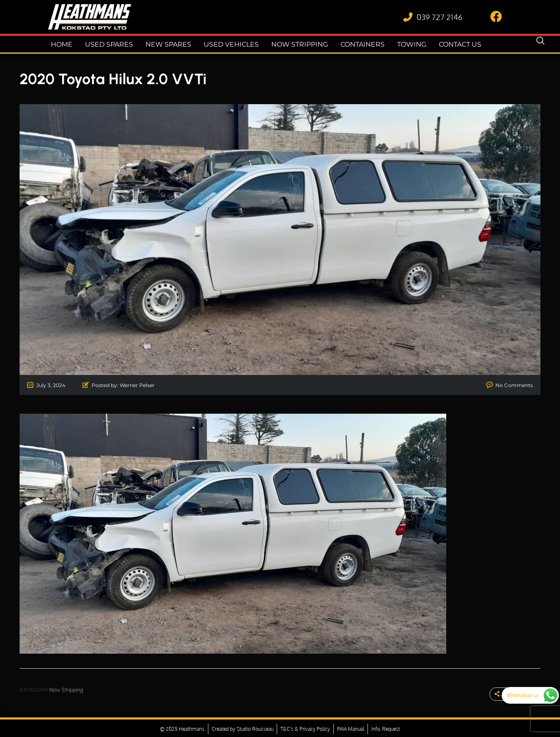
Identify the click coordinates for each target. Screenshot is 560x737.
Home (70, 44)
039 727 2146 (440, 17)
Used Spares (115, 44)
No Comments (514, 385)
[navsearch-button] (540, 44)
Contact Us (452, 44)
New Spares (171, 44)
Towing (405, 44)
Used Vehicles (231, 44)
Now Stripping (296, 44)
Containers (357, 44)
